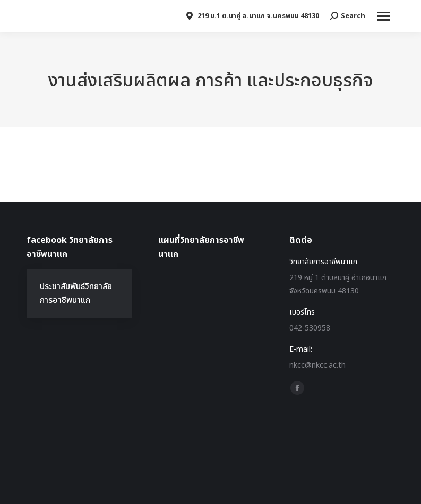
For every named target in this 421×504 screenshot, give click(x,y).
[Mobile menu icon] (384, 16)
